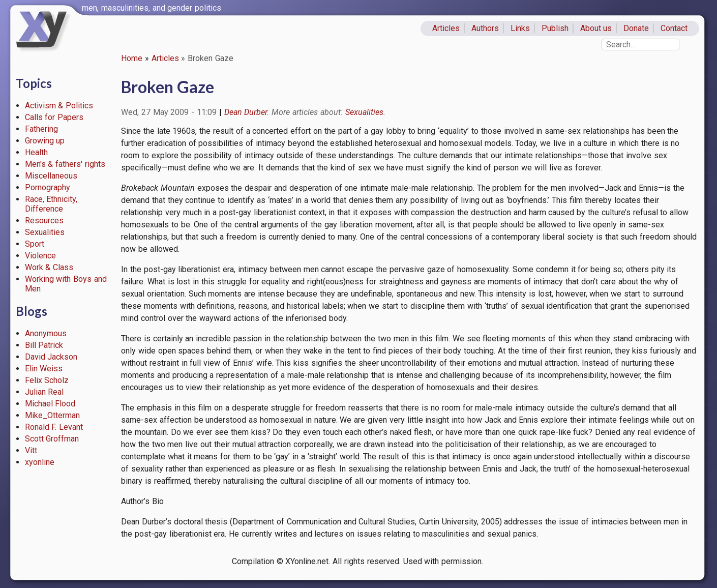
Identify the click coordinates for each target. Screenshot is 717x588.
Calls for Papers (54, 117)
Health (36, 152)
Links (520, 28)
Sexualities (45, 232)
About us (596, 28)
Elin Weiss (44, 369)
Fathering (41, 129)
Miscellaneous (51, 176)
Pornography (48, 187)
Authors (485, 28)
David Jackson (51, 357)
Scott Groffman (52, 439)
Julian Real (44, 392)
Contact (674, 28)
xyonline (40, 462)
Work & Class (49, 267)
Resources (44, 220)
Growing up (45, 141)
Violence (40, 256)
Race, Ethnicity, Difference (51, 204)
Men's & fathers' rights (65, 164)
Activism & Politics (59, 106)
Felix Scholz (47, 380)
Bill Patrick (44, 345)
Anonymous (46, 333)
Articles (446, 28)
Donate (636, 28)
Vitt (31, 450)
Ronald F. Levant (54, 427)
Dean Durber (246, 112)
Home (132, 58)
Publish (555, 28)
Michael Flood (50, 404)
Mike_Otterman (52, 415)
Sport (35, 244)
